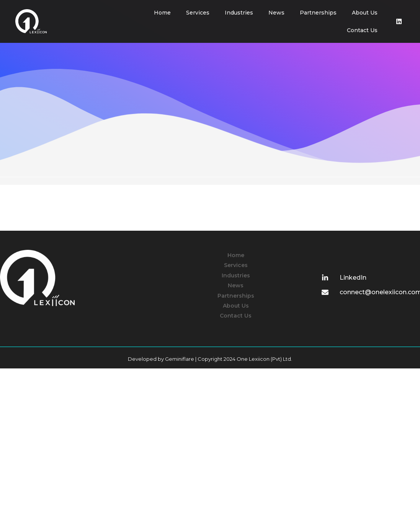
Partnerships (318, 13)
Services (198, 13)
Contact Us (362, 30)
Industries (239, 13)
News (276, 13)
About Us (365, 13)
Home (162, 13)
